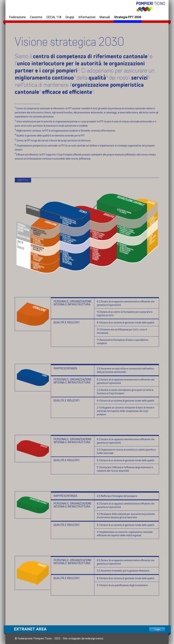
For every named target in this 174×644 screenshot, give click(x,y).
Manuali (105, 17)
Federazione (18, 17)
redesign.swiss (94, 638)
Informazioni (87, 17)
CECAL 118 (54, 17)
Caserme (36, 17)
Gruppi (70, 17)
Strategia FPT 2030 (128, 17)
